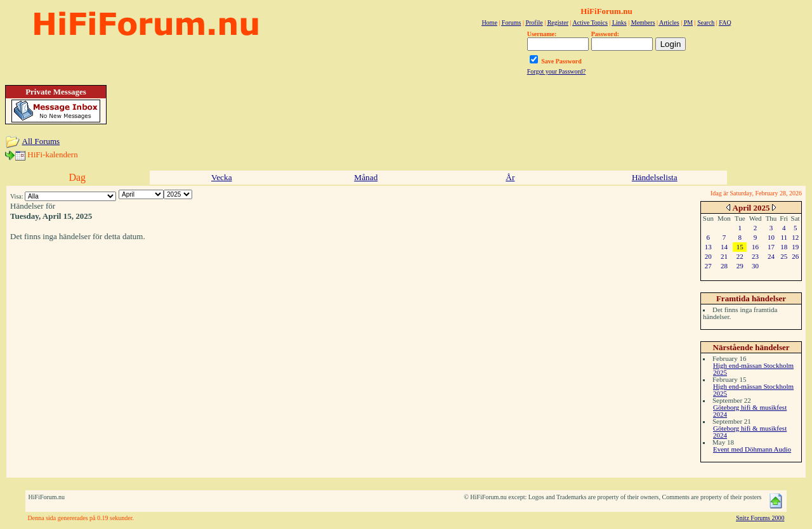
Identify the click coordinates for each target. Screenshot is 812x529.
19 (795, 247)
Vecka (222, 177)
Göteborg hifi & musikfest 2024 (750, 411)
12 (795, 237)
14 (724, 247)
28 (724, 266)
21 (724, 256)
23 (755, 256)
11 (784, 237)
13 (708, 247)
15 (740, 247)
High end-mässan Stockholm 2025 (753, 369)
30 (755, 266)
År (510, 177)
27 (708, 266)
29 (740, 266)
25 (784, 256)
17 (771, 247)
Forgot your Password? (557, 71)
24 (771, 256)
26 (795, 256)
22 (740, 256)
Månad (366, 177)
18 (784, 247)
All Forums (41, 141)
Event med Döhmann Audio (752, 449)
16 (755, 247)
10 (771, 237)
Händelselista (655, 177)
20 (708, 256)
